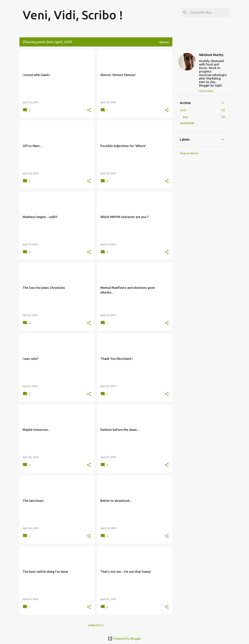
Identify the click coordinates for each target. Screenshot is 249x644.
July (185, 117)
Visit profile (206, 91)
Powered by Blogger (124, 639)
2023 (183, 110)
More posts (96, 625)
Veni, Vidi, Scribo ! (73, 15)
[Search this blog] (209, 12)
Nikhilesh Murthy (211, 55)
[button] (89, 110)
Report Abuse (189, 153)
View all (164, 42)
